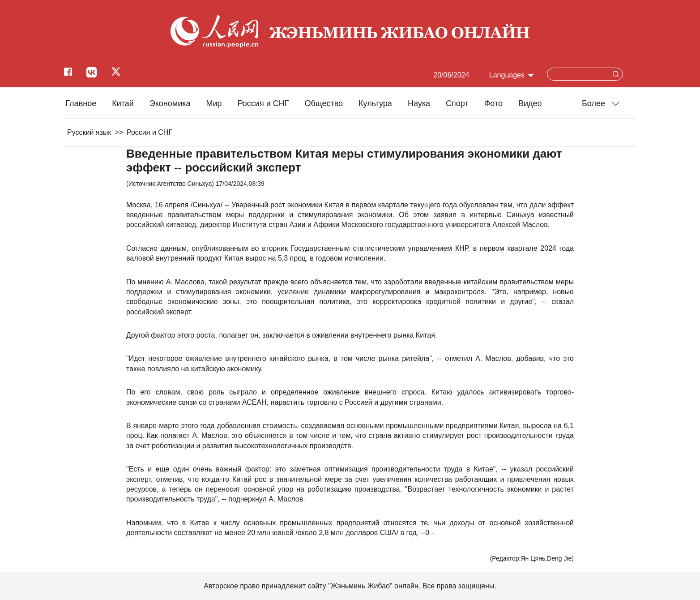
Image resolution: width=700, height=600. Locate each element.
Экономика (170, 103)
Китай (123, 103)
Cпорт (457, 103)
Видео (530, 103)
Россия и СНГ (263, 103)
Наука (419, 103)
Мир (214, 103)
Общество (324, 103)
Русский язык (89, 132)
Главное (81, 103)
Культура (375, 103)
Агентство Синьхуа (184, 184)
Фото (493, 103)
